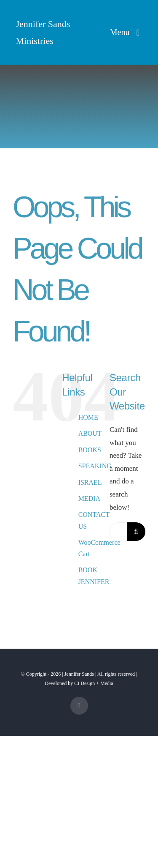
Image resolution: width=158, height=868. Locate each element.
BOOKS (90, 450)
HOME (88, 417)
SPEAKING (95, 466)
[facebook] (79, 706)
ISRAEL (90, 482)
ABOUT (90, 433)
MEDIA (89, 498)
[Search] (136, 532)
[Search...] (118, 532)
